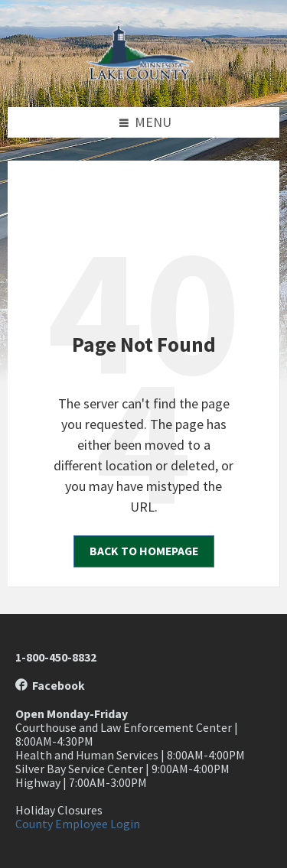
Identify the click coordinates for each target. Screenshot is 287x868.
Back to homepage (144, 551)
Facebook (50, 686)
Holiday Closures (59, 810)
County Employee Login (78, 824)
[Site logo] (144, 75)
